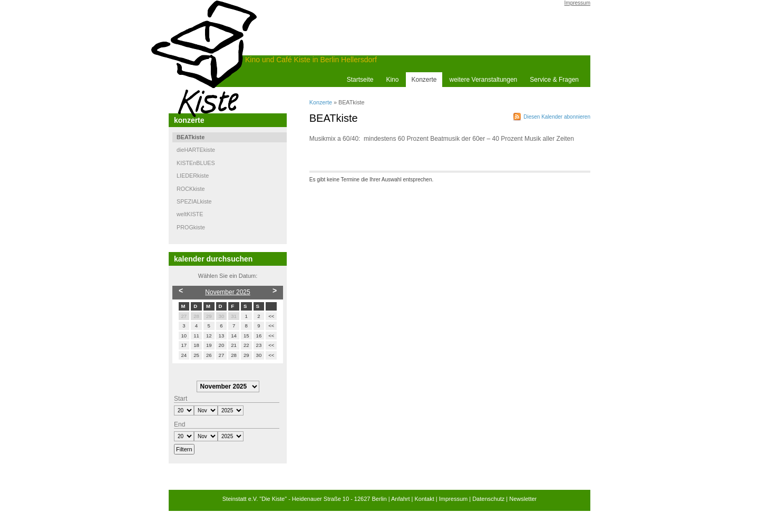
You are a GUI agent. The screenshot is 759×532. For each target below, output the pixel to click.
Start (181, 399)
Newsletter (523, 499)
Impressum (577, 3)
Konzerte (321, 102)
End (179, 424)
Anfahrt (400, 499)
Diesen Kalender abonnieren (557, 117)
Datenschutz (488, 499)
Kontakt (424, 499)
